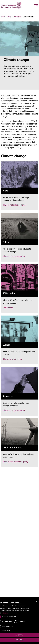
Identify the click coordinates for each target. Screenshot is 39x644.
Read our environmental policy (16, 462)
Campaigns (17, 17)
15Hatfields (8, 308)
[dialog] (19, 622)
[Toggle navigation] (36, 5)
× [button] (37, 601)
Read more (6, 613)
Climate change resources (14, 256)
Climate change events (13, 359)
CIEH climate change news (14, 205)
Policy (9, 17)
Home (3, 17)
